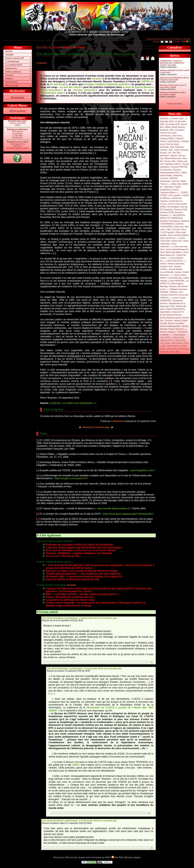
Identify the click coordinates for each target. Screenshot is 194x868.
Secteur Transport (168, 332)
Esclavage (164, 147)
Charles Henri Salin (168, 133)
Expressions (11, 68)
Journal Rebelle (175, 269)
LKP (169, 153)
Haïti (171, 150)
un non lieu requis (70, 87)
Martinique (164, 156)
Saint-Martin (165, 312)
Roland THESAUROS (175, 309)
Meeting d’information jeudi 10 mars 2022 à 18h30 (173, 86)
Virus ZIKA (175, 352)
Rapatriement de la (177, 303)
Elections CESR (167, 212)
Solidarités (178, 175)
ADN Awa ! (165, 119)
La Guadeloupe (12, 62)
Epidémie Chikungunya (170, 221)
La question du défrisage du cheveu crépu (70, 600)
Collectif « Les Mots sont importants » (72, 403)
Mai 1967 (177, 153)
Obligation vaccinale (178, 289)
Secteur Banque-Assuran (171, 315)
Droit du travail (172, 144)
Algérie (178, 187)
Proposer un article (164, 39)
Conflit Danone (174, 141)
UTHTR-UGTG (173, 346)
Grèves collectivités (176, 264)
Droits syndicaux (13, 72)
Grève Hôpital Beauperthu (177, 249)
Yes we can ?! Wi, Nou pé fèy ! (63, 556)
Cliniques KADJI (167, 139)
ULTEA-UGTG (178, 338)
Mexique (173, 286)
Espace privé (85, 857)
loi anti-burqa (58, 84)
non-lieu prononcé (84, 90)
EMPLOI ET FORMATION (171, 218)
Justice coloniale (181, 150)
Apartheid (164, 130)
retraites (97, 79)
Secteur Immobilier (176, 323)
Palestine (174, 292)
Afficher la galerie (17, 111)
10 (118, 384)
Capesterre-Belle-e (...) (170, 193)
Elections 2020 (181, 210)
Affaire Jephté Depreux (175, 127)
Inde (171, 266)
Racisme (177, 170)
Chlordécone (165, 136)
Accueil (150, 39)
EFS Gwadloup (166, 210)
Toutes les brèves (175, 104)
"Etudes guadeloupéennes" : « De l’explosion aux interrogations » (84, 574)
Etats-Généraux (177, 147)
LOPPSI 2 (146, 81)
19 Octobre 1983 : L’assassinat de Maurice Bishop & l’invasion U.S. (84, 576)
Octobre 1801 (170, 161)
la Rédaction (117, 421)
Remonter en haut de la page (96, 427)
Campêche (180, 130)
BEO (172, 130)
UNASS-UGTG (166, 340)
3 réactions (42, 63)
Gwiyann (164, 266)
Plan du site (71, 857)
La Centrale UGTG (14, 65)
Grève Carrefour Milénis (178, 235)
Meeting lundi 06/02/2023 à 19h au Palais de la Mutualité (174, 79)
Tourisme (164, 178)
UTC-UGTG (165, 343)
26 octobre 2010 (173, 124)
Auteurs (187, 39)
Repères (9, 79)
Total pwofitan (179, 335)
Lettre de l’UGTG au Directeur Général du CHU (73, 579)
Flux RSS (117, 857)
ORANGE (164, 292)
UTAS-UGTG (180, 340)
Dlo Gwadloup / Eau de (177, 207)
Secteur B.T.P (178, 312)
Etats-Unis (179, 227)
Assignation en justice (169, 190)
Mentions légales (133, 857)
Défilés (163, 207)
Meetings (164, 286)
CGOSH (163, 195)
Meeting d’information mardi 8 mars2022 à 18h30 (173, 93)
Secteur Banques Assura (171, 318)
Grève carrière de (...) (169, 238)
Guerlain (164, 150)
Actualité (9, 55)
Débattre (81, 47)
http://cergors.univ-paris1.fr (70, 478)
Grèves (163, 264)
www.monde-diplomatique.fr (113, 508)
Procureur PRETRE (179, 167)
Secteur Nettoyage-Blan (170, 326)
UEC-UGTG (165, 338)
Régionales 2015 (167, 306)
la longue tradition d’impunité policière (106, 84)
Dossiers (9, 75)
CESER (184, 193)
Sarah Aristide (166, 175)
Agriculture (169, 187)
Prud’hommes (166, 170)
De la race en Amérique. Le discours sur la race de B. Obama (81, 550)
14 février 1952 (177, 119)
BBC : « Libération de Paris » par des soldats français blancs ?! (82, 594)
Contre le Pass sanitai (177, 204)
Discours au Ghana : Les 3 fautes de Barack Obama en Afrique (82, 571)
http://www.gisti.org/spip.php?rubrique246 (127, 514)
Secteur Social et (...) (178, 329)
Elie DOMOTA (179, 215)
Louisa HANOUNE (176, 281)
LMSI (75, 765)
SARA (184, 173)
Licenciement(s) (175, 278)
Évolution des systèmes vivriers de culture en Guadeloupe (80, 545)
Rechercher (17, 97)
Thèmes (178, 39)
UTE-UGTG (176, 343)
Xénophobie (165, 181)
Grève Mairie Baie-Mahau (171, 252)
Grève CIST (177, 241)
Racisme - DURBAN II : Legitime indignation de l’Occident (79, 553)
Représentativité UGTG (170, 173)
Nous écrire (59, 857)
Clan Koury (177, 136)
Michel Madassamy (173, 158)
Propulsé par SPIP (101, 857)
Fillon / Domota (173, 230)
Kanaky (163, 153)
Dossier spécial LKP (15, 58)
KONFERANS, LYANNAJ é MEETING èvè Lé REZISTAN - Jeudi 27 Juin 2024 (172, 63)
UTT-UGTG (183, 349)
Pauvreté (176, 181)
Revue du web (12, 85)
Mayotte (174, 156)
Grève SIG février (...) (176, 261)
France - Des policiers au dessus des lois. (70, 597)
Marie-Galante (177, 284)
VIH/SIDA (173, 178)
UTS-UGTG (172, 349)
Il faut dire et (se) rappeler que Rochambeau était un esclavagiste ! (84, 547)
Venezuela (164, 352)
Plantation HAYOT (173, 164)
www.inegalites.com (142, 470)
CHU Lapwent (174, 195)
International (11, 82)
